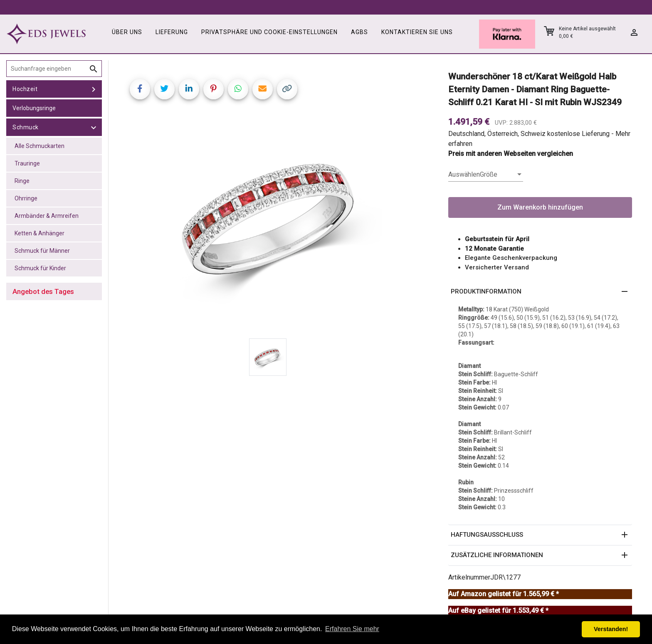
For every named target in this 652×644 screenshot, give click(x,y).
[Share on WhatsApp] (238, 89)
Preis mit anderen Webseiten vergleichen (511, 154)
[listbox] (486, 175)
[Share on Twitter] (164, 89)
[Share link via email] (263, 89)
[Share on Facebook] (140, 89)
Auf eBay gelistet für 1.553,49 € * (498, 611)
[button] (540, 292)
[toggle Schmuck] (94, 127)
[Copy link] (287, 89)
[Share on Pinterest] (214, 89)
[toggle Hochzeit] (94, 89)
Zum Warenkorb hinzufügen (540, 207)
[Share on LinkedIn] (189, 89)
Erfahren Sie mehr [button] (352, 629)
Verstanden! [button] (611, 629)
